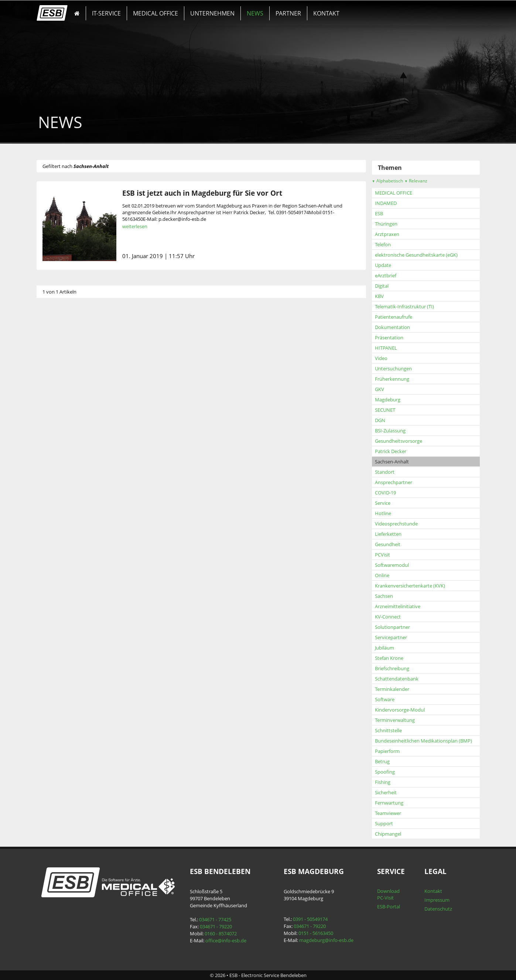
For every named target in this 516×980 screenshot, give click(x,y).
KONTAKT (326, 13)
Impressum (437, 900)
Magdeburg (388, 400)
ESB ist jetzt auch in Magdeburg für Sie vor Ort (202, 193)
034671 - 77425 (215, 919)
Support (384, 823)
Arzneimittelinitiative (398, 606)
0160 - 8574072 (221, 933)
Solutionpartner (392, 627)
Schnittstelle (388, 730)
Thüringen (386, 224)
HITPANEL (386, 348)
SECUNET (385, 410)
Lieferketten (388, 534)
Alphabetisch (387, 181)
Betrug (382, 761)
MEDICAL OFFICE (156, 13)
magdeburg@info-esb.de (326, 940)
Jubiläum (385, 648)
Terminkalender (392, 689)
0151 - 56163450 (316, 933)
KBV (379, 296)
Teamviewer (388, 813)
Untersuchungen (393, 369)
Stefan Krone (389, 658)
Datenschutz (438, 909)
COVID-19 (385, 493)
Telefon (383, 244)
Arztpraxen (387, 234)
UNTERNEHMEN (212, 13)
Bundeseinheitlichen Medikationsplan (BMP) (423, 741)
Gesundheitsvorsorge (399, 441)
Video (381, 358)
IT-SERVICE (106, 13)
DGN (380, 420)
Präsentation (389, 337)
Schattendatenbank (397, 679)
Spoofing (385, 772)
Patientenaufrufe (394, 317)
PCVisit (382, 555)
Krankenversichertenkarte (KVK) (410, 586)
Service (383, 503)
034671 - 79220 (216, 926)
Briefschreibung (392, 668)
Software (385, 699)
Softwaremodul (392, 565)
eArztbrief (386, 275)
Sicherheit (386, 792)
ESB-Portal (389, 907)
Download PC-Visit (388, 894)
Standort (385, 472)
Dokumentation (392, 327)
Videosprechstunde (396, 524)
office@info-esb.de (226, 940)
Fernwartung (389, 803)
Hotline (383, 513)
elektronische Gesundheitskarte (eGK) (416, 255)
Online (382, 575)
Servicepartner (391, 637)
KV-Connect (388, 617)
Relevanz (416, 181)
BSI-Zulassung (390, 431)
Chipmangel (388, 834)
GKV (380, 389)
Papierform (387, 751)
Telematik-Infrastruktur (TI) (404, 306)
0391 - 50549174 (310, 919)
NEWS (255, 13)
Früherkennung (392, 379)
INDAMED (386, 203)
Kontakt (433, 891)
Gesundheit (388, 544)
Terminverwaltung (395, 720)
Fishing (383, 782)
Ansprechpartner (394, 482)
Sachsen (384, 596)
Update (383, 265)
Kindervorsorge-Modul (400, 710)
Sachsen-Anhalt (392, 462)
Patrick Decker (391, 451)
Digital (382, 286)
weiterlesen (135, 226)
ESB (379, 213)
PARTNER (288, 13)
